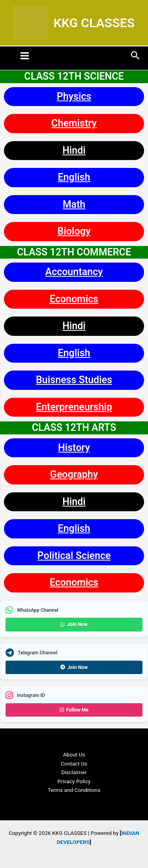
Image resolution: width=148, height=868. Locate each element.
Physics (74, 96)
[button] (135, 56)
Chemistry (74, 123)
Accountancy (74, 272)
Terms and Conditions (74, 790)
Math (74, 204)
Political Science (74, 556)
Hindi (74, 150)
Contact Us (74, 764)
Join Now (74, 624)
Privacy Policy (74, 781)
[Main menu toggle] (25, 56)
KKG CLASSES (94, 23)
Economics (74, 299)
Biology (74, 231)
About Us (74, 754)
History (74, 448)
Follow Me (74, 710)
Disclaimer (74, 772)
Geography (74, 474)
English (74, 177)
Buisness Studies (74, 380)
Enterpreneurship (74, 407)
